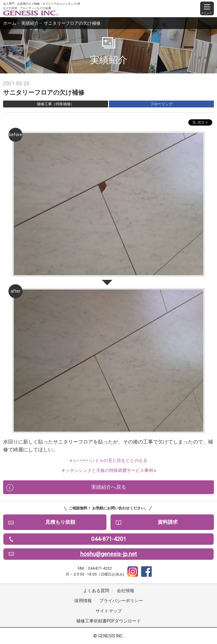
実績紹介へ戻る (109, 487)
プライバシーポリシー (121, 601)
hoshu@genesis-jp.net (108, 554)
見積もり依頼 (60, 522)
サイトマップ (109, 611)
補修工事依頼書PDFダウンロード (108, 621)
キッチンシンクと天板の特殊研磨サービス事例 (107, 470)
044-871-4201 (109, 539)
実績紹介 (30, 23)
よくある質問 (96, 591)
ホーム (10, 23)
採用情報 (83, 601)
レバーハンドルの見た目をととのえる (110, 460)
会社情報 (126, 591)
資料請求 (168, 522)
